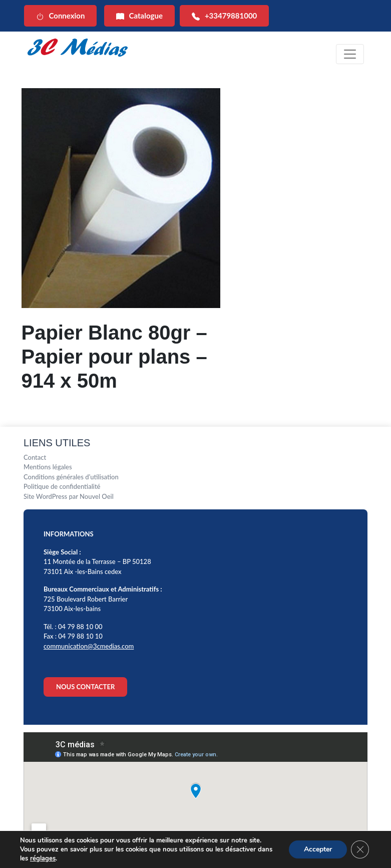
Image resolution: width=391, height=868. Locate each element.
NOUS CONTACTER (85, 687)
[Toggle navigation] (350, 54)
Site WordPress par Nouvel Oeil (69, 496)
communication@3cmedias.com (89, 646)
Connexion (61, 16)
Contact (35, 457)
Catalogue (139, 16)
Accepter (318, 849)
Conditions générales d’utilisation (71, 477)
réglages (43, 858)
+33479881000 (224, 16)
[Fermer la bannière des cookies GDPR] (360, 849)
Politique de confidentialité (62, 486)
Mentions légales (48, 467)
